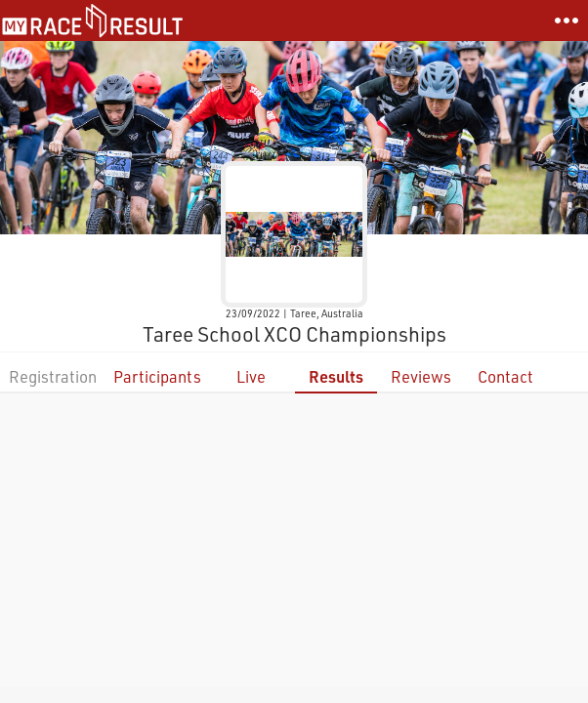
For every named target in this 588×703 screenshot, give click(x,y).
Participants (157, 376)
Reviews (421, 376)
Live (251, 376)
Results (336, 376)
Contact (505, 376)
